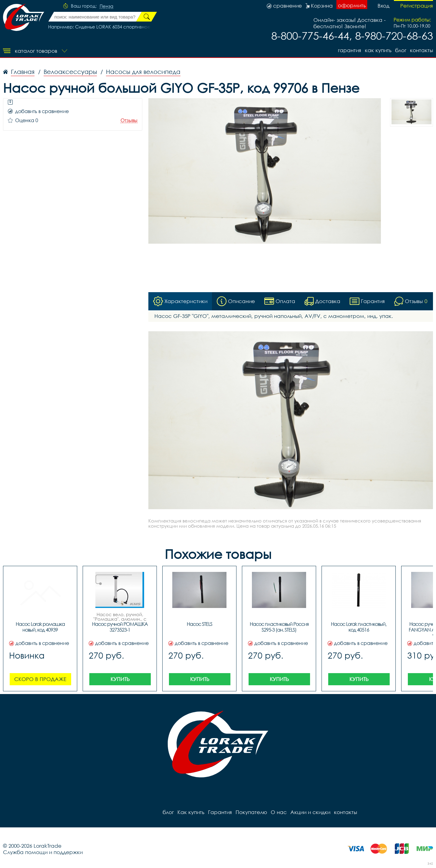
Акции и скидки (310, 812)
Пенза (106, 6)
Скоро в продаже (40, 679)
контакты (421, 50)
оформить (352, 5)
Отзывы (129, 120)
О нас (279, 812)
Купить (120, 679)
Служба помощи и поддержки (43, 852)
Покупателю (251, 812)
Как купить (378, 50)
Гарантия (350, 50)
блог (401, 50)
